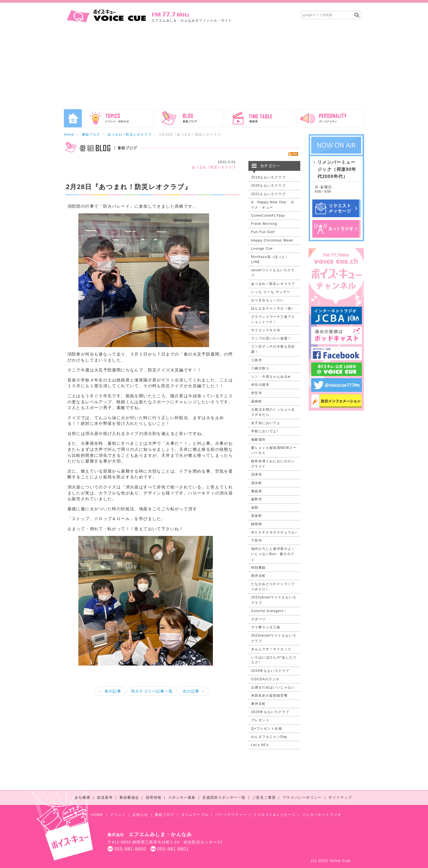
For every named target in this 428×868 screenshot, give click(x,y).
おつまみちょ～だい (268, 300)
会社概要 (82, 797)
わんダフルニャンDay (269, 737)
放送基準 (105, 797)
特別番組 (258, 568)
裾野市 (257, 499)
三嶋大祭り (260, 368)
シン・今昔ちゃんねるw (271, 377)
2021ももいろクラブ (268, 194)
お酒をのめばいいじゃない (273, 687)
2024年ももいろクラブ (270, 671)
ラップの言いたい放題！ (271, 338)
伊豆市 (257, 393)
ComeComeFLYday (268, 216)
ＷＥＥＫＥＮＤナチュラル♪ (274, 532)
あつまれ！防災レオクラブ (130, 135)
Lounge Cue (262, 249)
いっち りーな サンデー (271, 292)
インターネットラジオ (322, 815)
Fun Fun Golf (263, 232)
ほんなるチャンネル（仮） (273, 308)
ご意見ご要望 (264, 797)
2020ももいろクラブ (268, 186)
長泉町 (257, 516)
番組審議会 (129, 797)
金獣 (255, 508)
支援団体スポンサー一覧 (224, 797)
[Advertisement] (214, 68)
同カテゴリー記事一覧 (152, 691)
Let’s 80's (260, 745)
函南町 (257, 401)
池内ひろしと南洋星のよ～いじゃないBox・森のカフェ (273, 554)
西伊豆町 (258, 576)
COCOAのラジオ (265, 679)
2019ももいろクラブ (268, 177)
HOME (97, 815)
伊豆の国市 (260, 385)
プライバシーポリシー (302, 797)
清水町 (257, 483)
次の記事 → (194, 691)
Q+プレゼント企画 (267, 729)
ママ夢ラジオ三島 (266, 627)
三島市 (257, 360)
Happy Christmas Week (272, 240)
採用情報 (154, 797)
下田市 (257, 541)
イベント (118, 815)
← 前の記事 (110, 691)
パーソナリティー (231, 815)
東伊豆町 (258, 704)
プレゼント (260, 720)
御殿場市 (258, 440)
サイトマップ (340, 797)
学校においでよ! (265, 431)
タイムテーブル (195, 815)
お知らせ (140, 815)
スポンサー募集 (182, 797)
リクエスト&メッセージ (274, 815)
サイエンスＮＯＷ (266, 330)
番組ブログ (91, 135)
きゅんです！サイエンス (271, 649)
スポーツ (258, 619)
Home (69, 135)
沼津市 (257, 475)
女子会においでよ (266, 423)
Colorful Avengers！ (269, 611)
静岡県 (257, 524)
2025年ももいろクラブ (270, 712)
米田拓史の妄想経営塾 (269, 696)
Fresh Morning (264, 224)
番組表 (257, 491)
